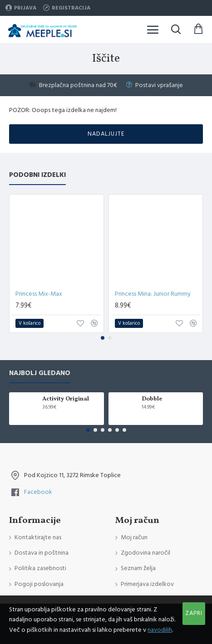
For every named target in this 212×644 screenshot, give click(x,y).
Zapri (194, 613)
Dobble (152, 399)
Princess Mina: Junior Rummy (153, 294)
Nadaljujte (106, 134)
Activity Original (66, 399)
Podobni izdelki (37, 175)
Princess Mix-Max (39, 294)
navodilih (160, 630)
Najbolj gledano (40, 373)
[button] (103, 338)
